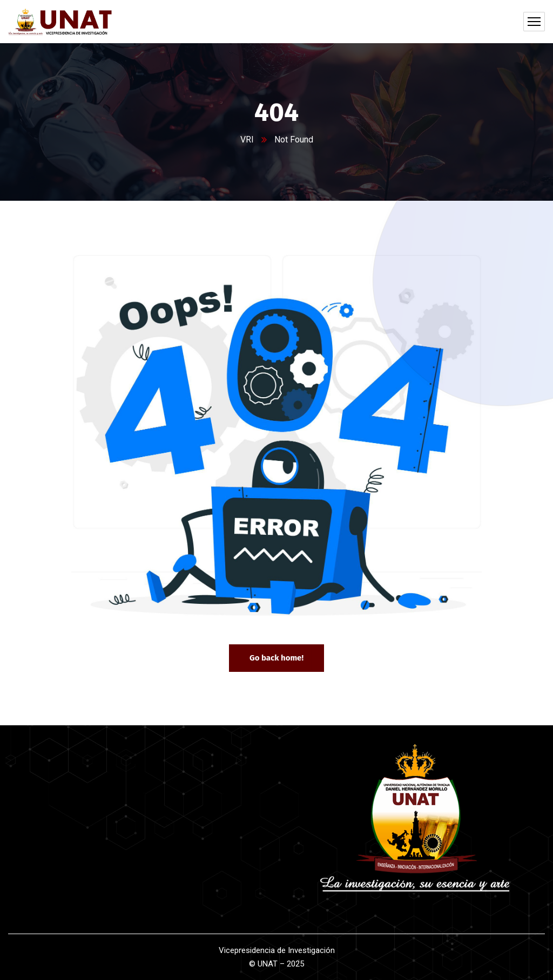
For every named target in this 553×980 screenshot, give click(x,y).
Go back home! (276, 658)
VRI (247, 139)
